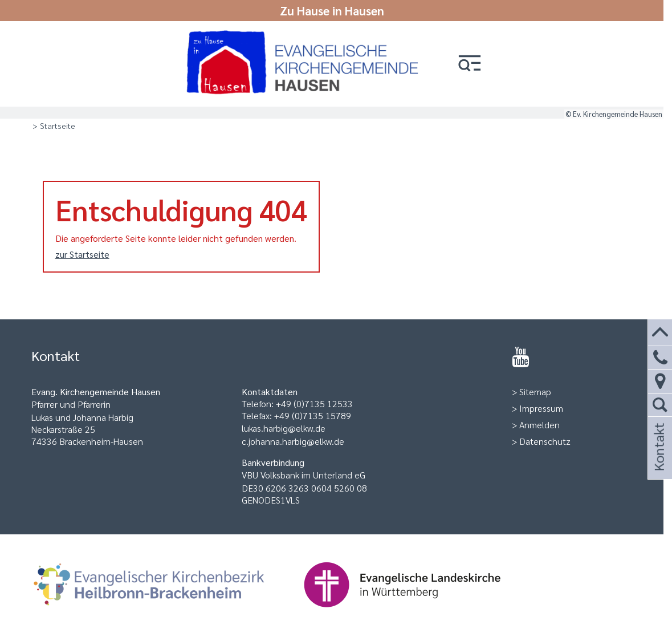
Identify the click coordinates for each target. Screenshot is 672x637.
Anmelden (539, 425)
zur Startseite (82, 254)
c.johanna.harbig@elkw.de (293, 441)
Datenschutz (545, 441)
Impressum (541, 408)
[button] (470, 64)
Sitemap (535, 391)
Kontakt (658, 462)
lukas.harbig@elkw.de (284, 428)
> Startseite (54, 125)
